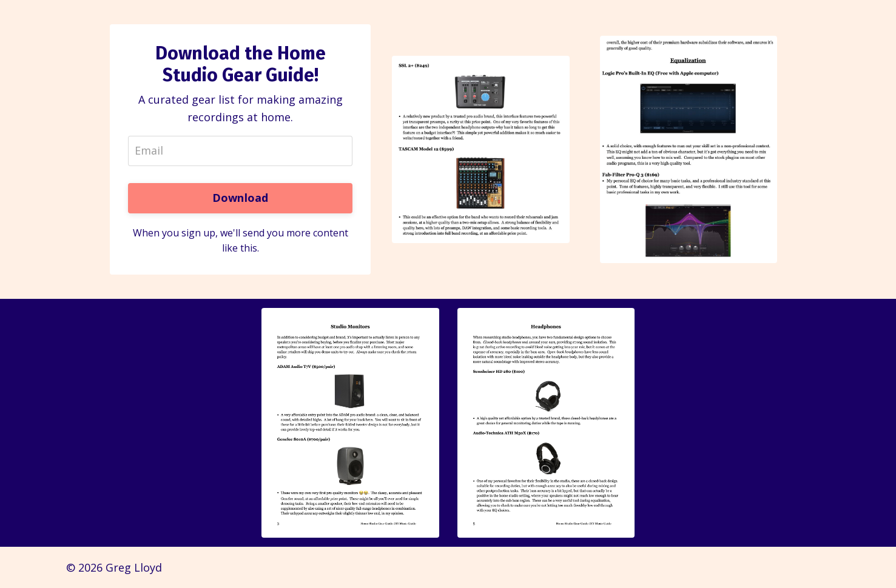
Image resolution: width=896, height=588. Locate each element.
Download (241, 198)
